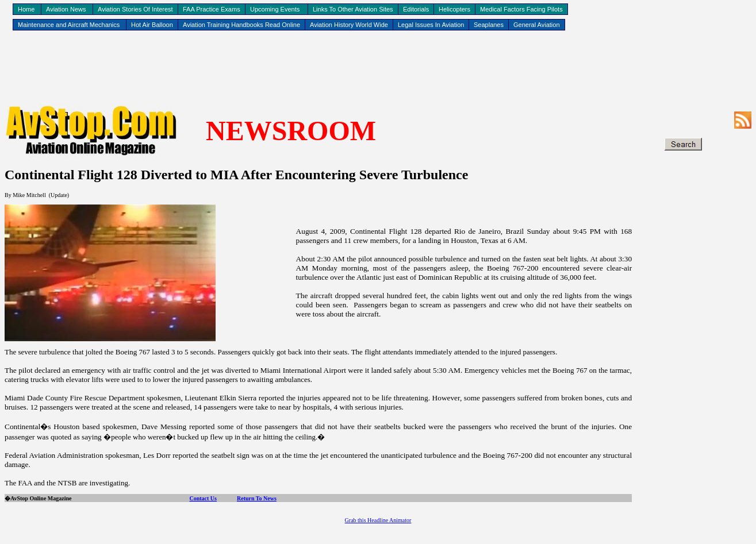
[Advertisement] (378, 70)
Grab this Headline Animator (378, 520)
